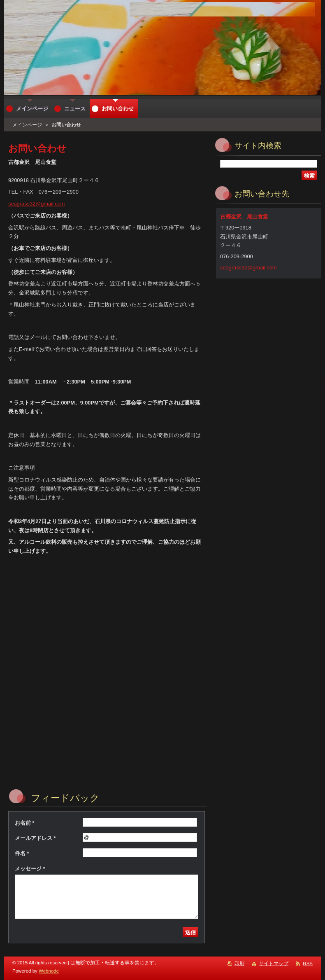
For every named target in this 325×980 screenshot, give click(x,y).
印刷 (239, 964)
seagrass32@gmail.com (36, 204)
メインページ (27, 125)
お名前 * (25, 823)
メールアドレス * (35, 838)
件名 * (22, 853)
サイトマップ (274, 964)
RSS (308, 964)
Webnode (49, 971)
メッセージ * (30, 869)
